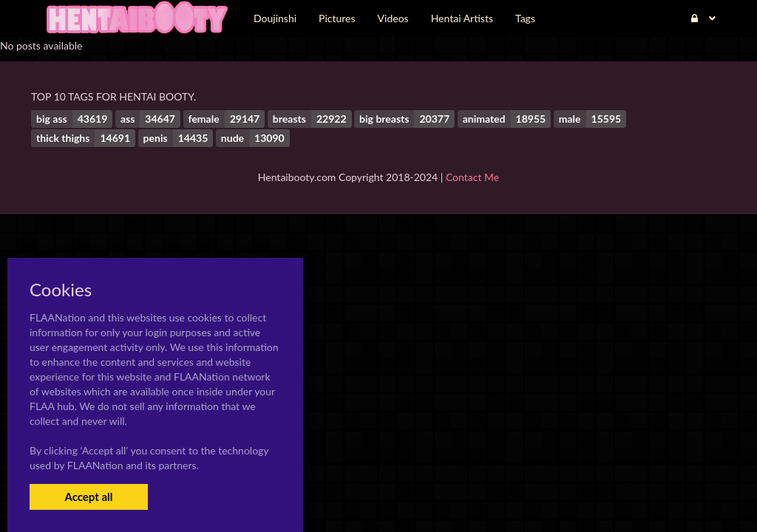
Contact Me (472, 177)
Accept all (88, 497)
